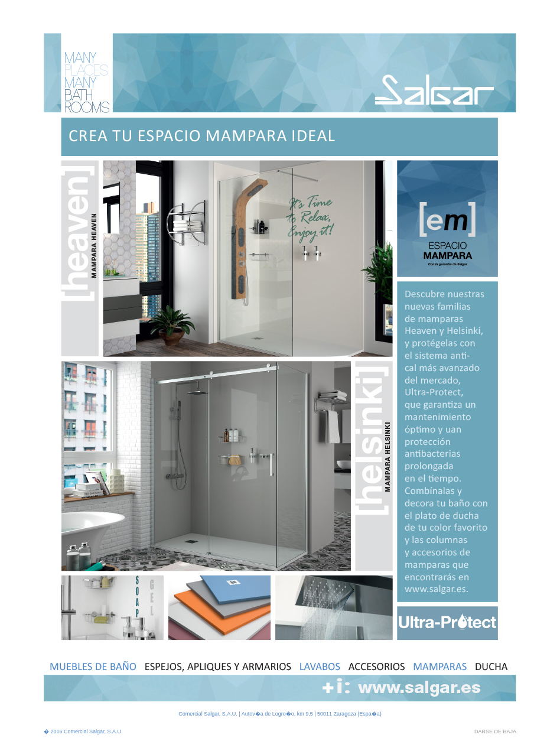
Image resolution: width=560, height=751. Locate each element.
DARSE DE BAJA (495, 732)
